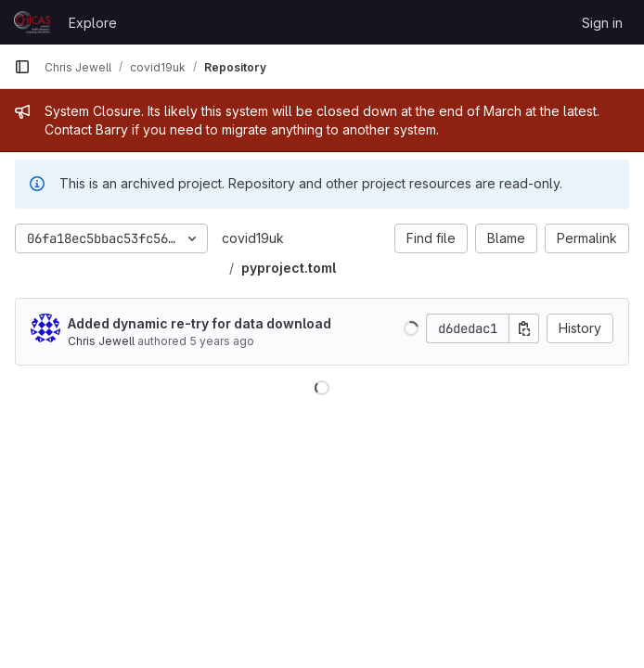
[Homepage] (32, 22)
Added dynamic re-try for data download (200, 323)
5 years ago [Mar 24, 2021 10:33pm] (222, 341)
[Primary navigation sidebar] (22, 67)
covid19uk (253, 238)
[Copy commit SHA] (524, 328)
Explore (93, 23)
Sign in (602, 23)
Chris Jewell (101, 341)
